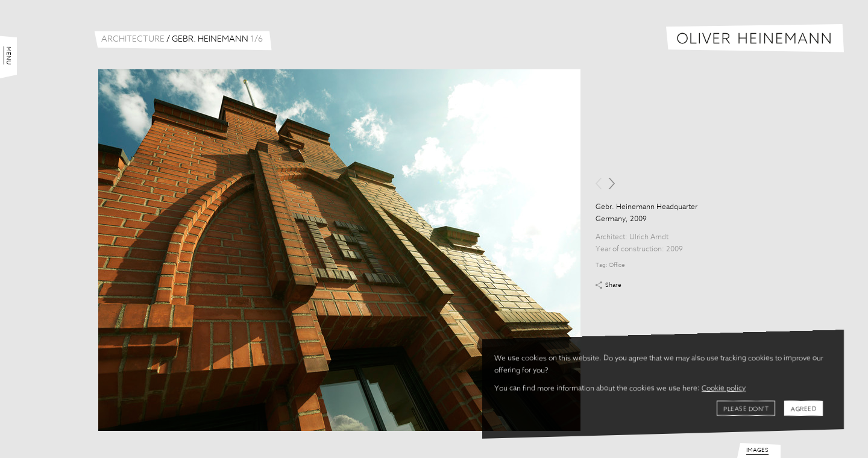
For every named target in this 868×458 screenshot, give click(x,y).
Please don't (746, 409)
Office (617, 265)
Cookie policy (724, 389)
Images (757, 450)
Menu (8, 55)
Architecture (133, 39)
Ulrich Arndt (649, 237)
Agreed (804, 409)
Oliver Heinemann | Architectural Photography (755, 38)
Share (613, 285)
